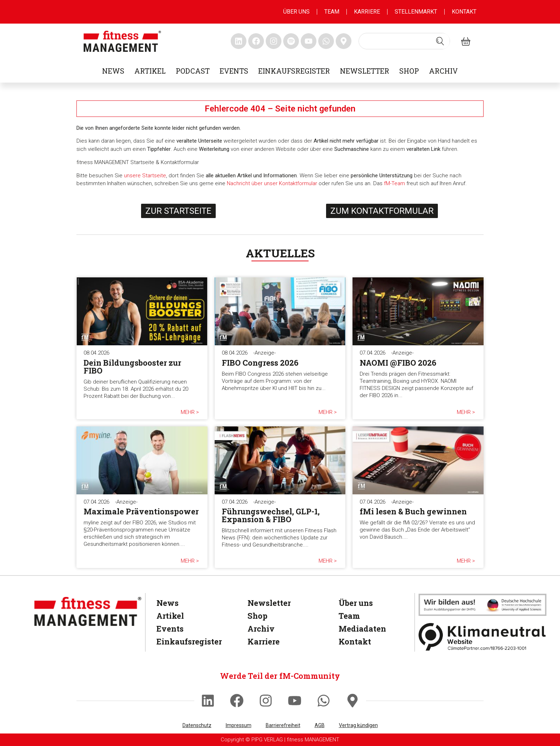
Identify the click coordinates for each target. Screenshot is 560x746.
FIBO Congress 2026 (260, 363)
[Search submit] (440, 41)
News (113, 71)
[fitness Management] (88, 611)
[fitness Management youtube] (309, 41)
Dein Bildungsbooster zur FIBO (132, 367)
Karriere (367, 12)
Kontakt (464, 12)
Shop (409, 71)
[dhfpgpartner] (482, 605)
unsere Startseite (145, 176)
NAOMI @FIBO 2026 (398, 363)
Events (234, 71)
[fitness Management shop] (466, 41)
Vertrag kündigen (358, 725)
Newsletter (365, 71)
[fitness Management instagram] (274, 41)
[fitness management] (122, 41)
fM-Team (394, 183)
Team (332, 12)
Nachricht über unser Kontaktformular (272, 183)
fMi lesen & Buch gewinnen (413, 511)
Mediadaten (362, 629)
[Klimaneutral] (482, 637)
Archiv (443, 71)
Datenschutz (197, 725)
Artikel (150, 71)
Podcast (193, 71)
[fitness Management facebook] (256, 41)
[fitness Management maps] (344, 41)
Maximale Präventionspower (141, 511)
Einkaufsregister (294, 71)
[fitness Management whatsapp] (326, 41)
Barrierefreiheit (283, 725)
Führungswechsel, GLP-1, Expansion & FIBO (271, 515)
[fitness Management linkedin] (239, 41)
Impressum (239, 725)
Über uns (296, 12)
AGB (320, 725)
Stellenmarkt (416, 12)
